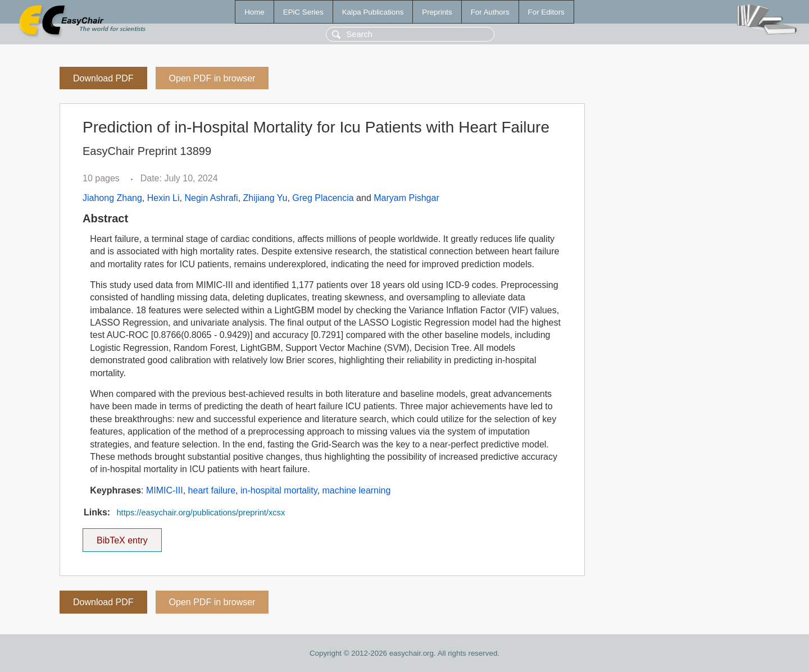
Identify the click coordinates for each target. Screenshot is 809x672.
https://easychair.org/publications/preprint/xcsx (201, 513)
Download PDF (103, 78)
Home (254, 12)
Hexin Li (163, 198)
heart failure (212, 490)
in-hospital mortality (279, 490)
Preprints (437, 12)
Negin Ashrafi (211, 198)
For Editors (546, 12)
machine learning (357, 490)
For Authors (490, 12)
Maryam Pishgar (406, 198)
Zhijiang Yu (265, 198)
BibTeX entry (122, 537)
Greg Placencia (323, 198)
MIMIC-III (165, 490)
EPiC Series (303, 12)
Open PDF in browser (212, 78)
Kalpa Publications (373, 12)
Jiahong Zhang (112, 198)
